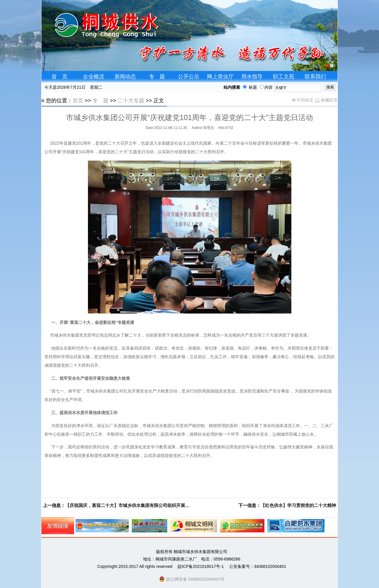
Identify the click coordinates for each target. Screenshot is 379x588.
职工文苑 (284, 77)
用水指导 (252, 77)
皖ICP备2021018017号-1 (201, 566)
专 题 (157, 77)
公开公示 (189, 77)
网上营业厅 (220, 77)
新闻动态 (125, 77)
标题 (249, 87)
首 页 (60, 77)
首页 (78, 101)
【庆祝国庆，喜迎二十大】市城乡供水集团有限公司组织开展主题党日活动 (138, 505)
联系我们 (315, 77)
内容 (266, 87)
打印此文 (303, 100)
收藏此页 (326, 100)
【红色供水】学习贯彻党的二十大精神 (298, 505)
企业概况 (94, 77)
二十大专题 (131, 101)
